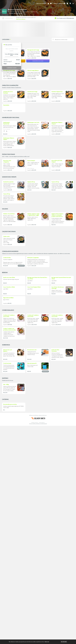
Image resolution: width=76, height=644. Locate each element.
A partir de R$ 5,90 (32, 18)
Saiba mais (47, 642)
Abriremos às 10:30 (18, 13)
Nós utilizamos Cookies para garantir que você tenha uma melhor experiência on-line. (29, 642)
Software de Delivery (34, 415)
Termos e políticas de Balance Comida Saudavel (38, 424)
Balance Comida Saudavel (17, 10)
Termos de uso (42, 423)
